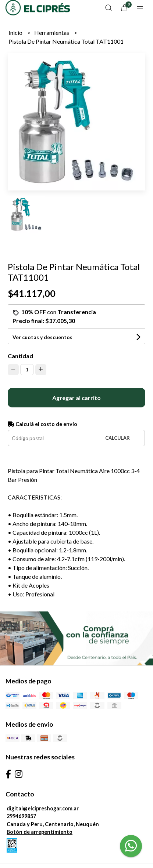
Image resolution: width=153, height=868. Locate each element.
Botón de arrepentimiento (40, 832)
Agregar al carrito (76, 398)
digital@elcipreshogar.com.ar (43, 808)
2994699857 (21, 816)
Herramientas (52, 32)
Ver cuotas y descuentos (42, 337)
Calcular (118, 438)
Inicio (16, 32)
